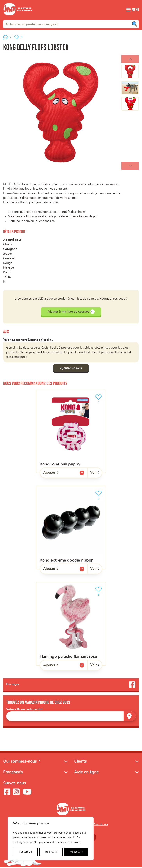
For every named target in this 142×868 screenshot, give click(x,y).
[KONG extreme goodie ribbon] (71, 528)
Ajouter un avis (71, 369)
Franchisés (13, 773)
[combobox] (71, 24)
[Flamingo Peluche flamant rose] (71, 624)
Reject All (51, 852)
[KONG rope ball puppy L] (71, 432)
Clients (80, 762)
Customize (25, 852)
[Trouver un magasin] (130, 717)
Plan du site (101, 825)
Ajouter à (59, 474)
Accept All (76, 852)
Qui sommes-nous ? (22, 762)
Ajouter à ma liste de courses (71, 312)
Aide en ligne (86, 773)
